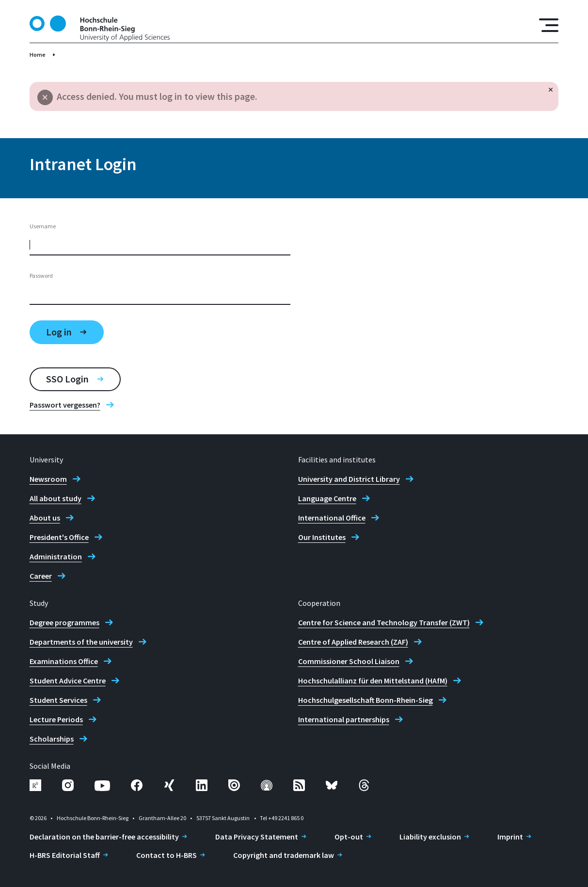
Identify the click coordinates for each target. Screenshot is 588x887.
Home (38, 55)
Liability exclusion (430, 837)
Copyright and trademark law (284, 855)
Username (43, 226)
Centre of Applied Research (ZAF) (353, 642)
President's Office (59, 537)
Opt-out (349, 837)
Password (41, 276)
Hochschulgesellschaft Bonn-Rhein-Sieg (366, 700)
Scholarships (52, 739)
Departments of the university (81, 642)
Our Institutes (322, 537)
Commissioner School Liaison (349, 661)
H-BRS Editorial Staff (65, 855)
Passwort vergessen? (65, 405)
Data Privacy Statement (257, 837)
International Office (332, 518)
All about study (56, 498)
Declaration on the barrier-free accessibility (104, 837)
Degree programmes (64, 622)
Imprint (510, 837)
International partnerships (344, 719)
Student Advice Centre (68, 681)
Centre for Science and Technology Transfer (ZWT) (384, 622)
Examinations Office (64, 661)
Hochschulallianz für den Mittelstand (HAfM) (373, 681)
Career (41, 576)
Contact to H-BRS (167, 855)
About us (45, 518)
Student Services (58, 700)
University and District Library (349, 479)
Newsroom (48, 479)
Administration (56, 556)
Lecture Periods (56, 719)
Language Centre (327, 498)
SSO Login (67, 379)
